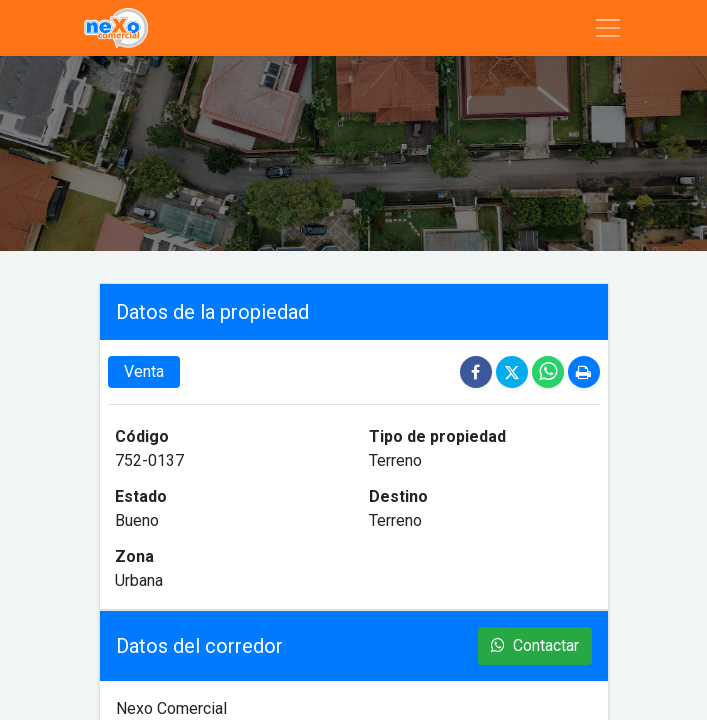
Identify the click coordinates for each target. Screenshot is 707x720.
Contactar (535, 645)
